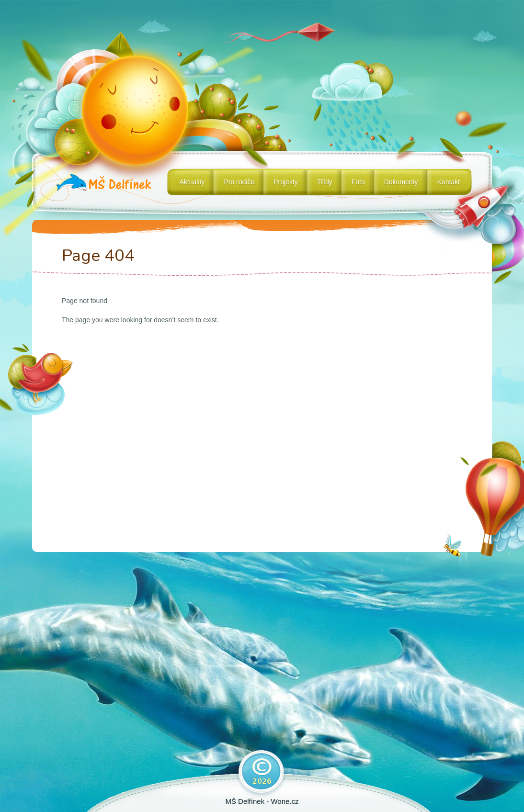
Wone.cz (285, 801)
